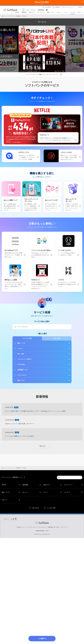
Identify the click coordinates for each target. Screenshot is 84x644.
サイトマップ (64, 527)
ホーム (5, 16)
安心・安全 (21, 354)
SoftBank (10, 10)
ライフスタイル (22, 375)
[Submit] (15, 327)
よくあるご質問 (51, 508)
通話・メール (21, 343)
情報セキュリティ (21, 527)
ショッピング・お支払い (24, 359)
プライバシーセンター (32, 527)
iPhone (4, 485)
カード (46, 492)
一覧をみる (42, 446)
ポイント (25, 492)
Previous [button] (8, 50)
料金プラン (47, 485)
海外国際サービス (23, 370)
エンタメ (20, 348)
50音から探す (57, 338)
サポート (4, 500)
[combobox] (44, 327)
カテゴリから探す (27, 338)
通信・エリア (6, 492)
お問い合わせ (36, 508)
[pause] (61, 74)
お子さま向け (21, 364)
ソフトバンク (42, 523)
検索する (43, 639)
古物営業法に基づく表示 (53, 527)
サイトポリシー (43, 527)
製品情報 (25, 485)
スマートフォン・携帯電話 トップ (12, 477)
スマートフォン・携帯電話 (14, 16)
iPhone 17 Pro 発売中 (42, 2)
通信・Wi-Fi (21, 380)
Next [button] (81, 50)
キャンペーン (68, 485)
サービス (67, 492)
